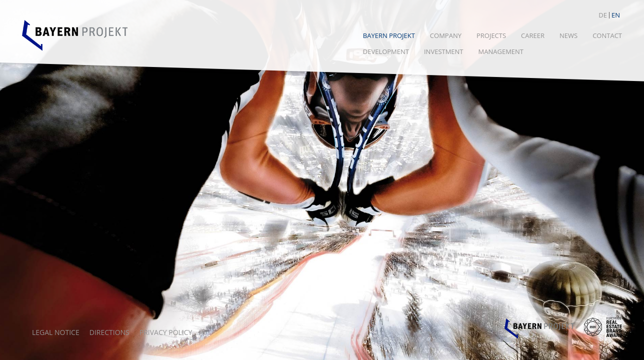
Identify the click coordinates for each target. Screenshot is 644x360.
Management (501, 51)
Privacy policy (166, 332)
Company (446, 35)
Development (386, 51)
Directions (109, 332)
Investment (444, 51)
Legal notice (56, 332)
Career (533, 35)
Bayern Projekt (389, 35)
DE (603, 15)
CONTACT (607, 35)
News (568, 35)
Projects (491, 35)
